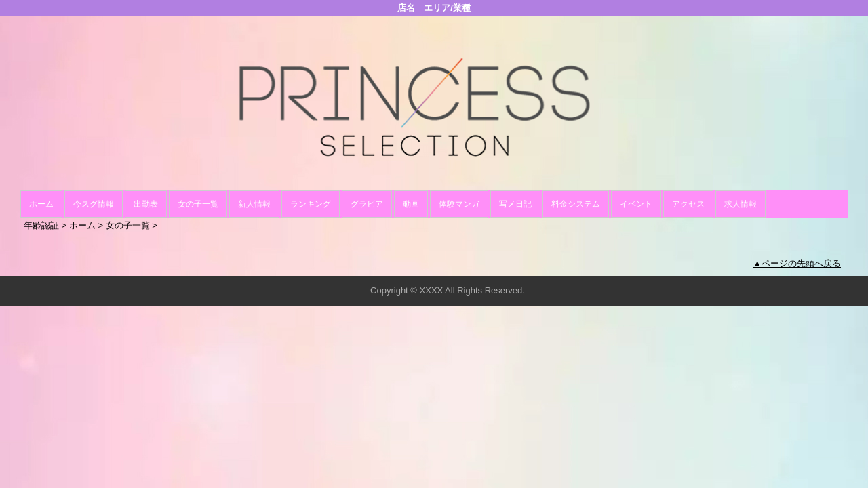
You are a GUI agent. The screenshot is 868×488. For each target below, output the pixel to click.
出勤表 (146, 204)
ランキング (311, 204)
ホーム (41, 204)
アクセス (688, 204)
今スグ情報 (94, 204)
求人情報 (741, 204)
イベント (636, 204)
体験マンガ (459, 204)
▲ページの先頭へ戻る (797, 263)
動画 (411, 204)
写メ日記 (515, 204)
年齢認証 (41, 225)
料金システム (576, 204)
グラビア (367, 204)
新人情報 (254, 204)
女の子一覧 (198, 204)
